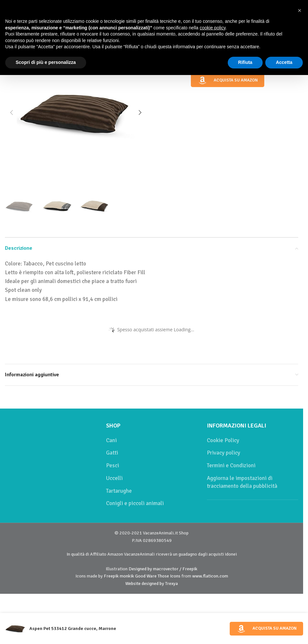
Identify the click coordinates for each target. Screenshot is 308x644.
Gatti (112, 453)
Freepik (111, 576)
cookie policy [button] (213, 28)
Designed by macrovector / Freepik (163, 569)
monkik (127, 576)
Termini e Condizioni (231, 465)
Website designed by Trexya (152, 584)
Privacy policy (223, 453)
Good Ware (146, 576)
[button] (11, 112)
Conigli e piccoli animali (135, 503)
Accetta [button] (284, 62)
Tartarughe (119, 491)
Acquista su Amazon (227, 81)
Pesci (113, 465)
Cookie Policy (223, 440)
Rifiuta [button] (245, 62)
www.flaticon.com (210, 576)
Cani (111, 440)
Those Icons (169, 576)
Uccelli (114, 478)
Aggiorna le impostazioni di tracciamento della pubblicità (242, 482)
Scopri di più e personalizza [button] (46, 62)
